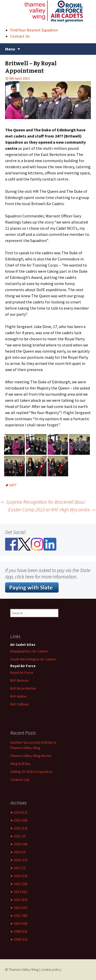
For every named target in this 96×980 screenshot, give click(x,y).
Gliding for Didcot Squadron (31, 772)
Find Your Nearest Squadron (34, 30)
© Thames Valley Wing (22, 970)
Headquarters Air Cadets (29, 651)
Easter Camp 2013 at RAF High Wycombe (52, 509)
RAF (18, 696)
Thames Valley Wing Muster (31, 756)
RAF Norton (23, 688)
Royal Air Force (22, 672)
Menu (10, 49)
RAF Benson (19, 680)
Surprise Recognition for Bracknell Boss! (43, 502)
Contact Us (20, 36)
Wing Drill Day (20, 764)
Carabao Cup (20, 779)
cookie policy (51, 970)
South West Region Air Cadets (33, 659)
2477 (13, 485)
